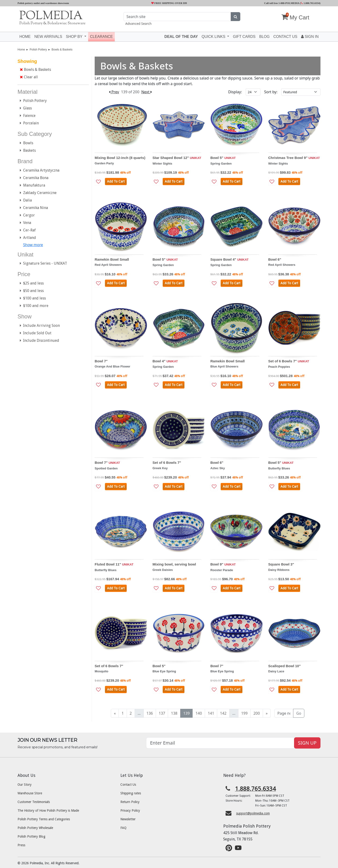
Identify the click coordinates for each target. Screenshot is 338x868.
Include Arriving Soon (40, 326)
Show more (33, 245)
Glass (26, 108)
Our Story (25, 785)
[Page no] (284, 713)
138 (174, 713)
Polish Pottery (38, 50)
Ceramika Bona (34, 178)
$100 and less (33, 298)
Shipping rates (131, 793)
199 (244, 713)
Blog (264, 37)
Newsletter (128, 819)
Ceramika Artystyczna (40, 170)
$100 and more (34, 306)
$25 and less (32, 283)
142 (223, 713)
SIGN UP (307, 743)
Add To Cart (116, 181)
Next (146, 92)
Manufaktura (32, 185)
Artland (28, 238)
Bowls (27, 143)
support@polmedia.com (253, 813)
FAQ (123, 828)
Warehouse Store (30, 793)
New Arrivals (48, 37)
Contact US (285, 37)
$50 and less (32, 291)
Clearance (101, 37)
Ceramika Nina (34, 208)
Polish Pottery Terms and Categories (44, 819)
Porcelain (29, 123)
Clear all (29, 77)
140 (199, 713)
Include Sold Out (36, 333)
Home (25, 37)
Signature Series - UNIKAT (43, 263)
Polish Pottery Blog (31, 836)
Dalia (26, 200)
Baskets (28, 150)
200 (257, 713)
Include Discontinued (40, 340)
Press (21, 845)
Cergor (27, 215)
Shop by (75, 37)
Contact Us (128, 785)
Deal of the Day (181, 37)
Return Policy (130, 802)
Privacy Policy (130, 810)
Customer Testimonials (34, 802)
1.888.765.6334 (310, 3)
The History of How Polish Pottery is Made (48, 810)
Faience (28, 116)
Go (299, 713)
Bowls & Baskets (62, 50)
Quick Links (214, 37)
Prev (114, 92)
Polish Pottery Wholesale (35, 828)
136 (150, 713)
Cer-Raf (28, 230)
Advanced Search (138, 23)
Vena (25, 223)
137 (162, 713)
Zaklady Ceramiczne (38, 193)
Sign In (310, 37)
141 (211, 713)
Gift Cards (244, 37)
